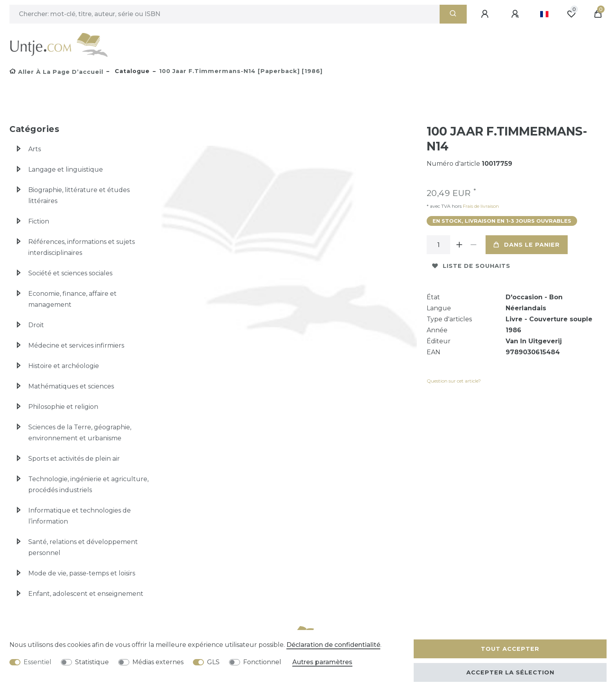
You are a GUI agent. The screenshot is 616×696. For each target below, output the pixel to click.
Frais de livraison (480, 206)
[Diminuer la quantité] (474, 245)
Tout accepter (510, 649)
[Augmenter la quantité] (460, 245)
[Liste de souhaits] (571, 14)
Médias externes (158, 662)
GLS (213, 662)
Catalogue (131, 71)
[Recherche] (453, 14)
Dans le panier (527, 245)
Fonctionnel (262, 662)
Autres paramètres (322, 662)
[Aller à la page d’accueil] (56, 72)
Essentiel (38, 662)
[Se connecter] (486, 14)
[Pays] (544, 14)
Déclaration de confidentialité (333, 645)
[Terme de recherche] (225, 14)
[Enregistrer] (516, 14)
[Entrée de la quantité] (438, 245)
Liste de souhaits (471, 266)
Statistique (92, 662)
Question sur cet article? (454, 381)
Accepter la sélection (510, 672)
